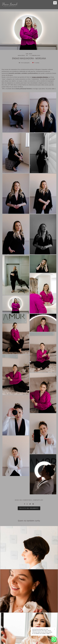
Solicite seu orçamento (29, 508)
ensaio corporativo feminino (40, 77)
